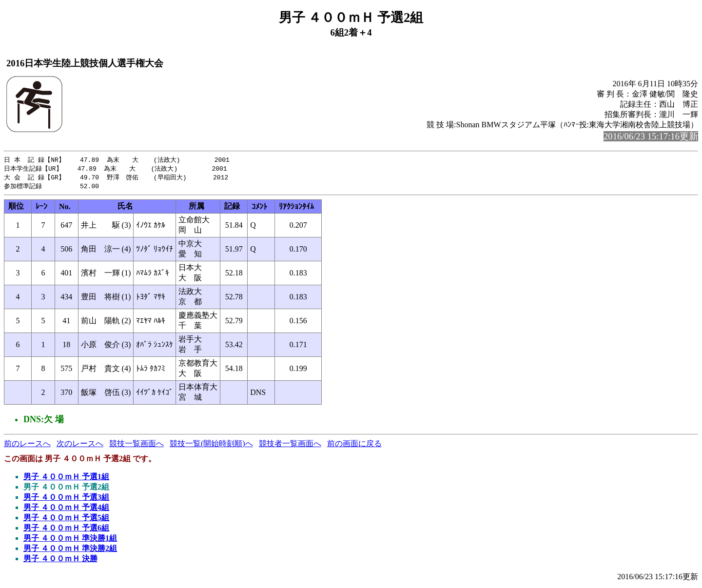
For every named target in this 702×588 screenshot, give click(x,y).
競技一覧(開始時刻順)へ (211, 445)
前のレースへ (27, 445)
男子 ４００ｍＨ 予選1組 (66, 479)
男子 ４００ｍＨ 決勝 (60, 560)
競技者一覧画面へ (290, 445)
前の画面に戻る (354, 445)
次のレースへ (80, 445)
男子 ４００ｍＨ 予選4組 (66, 509)
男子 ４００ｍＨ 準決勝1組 (70, 540)
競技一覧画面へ (136, 445)
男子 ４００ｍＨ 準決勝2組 (70, 550)
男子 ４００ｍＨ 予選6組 (66, 530)
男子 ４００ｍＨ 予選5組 (66, 519)
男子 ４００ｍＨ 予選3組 (66, 499)
